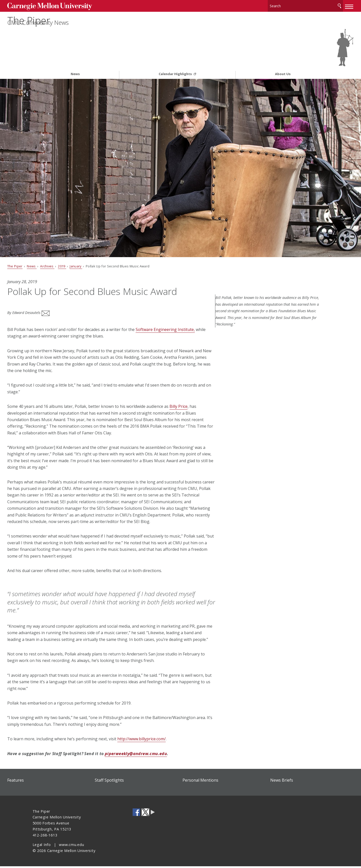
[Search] (281, 5)
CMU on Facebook (136, 814)
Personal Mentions (200, 782)
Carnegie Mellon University (70, 5)
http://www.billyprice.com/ (167, 741)
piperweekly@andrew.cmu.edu (161, 755)
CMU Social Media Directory (153, 814)
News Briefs (269, 782)
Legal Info (42, 846)
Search (314, 5)
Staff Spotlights (122, 782)
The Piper (58, 27)
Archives (73, 251)
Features (41, 782)
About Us (283, 59)
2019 (87, 251)
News (75, 59)
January (101, 251)
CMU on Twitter (145, 814)
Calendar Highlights (176, 59)
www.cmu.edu (71, 846)
